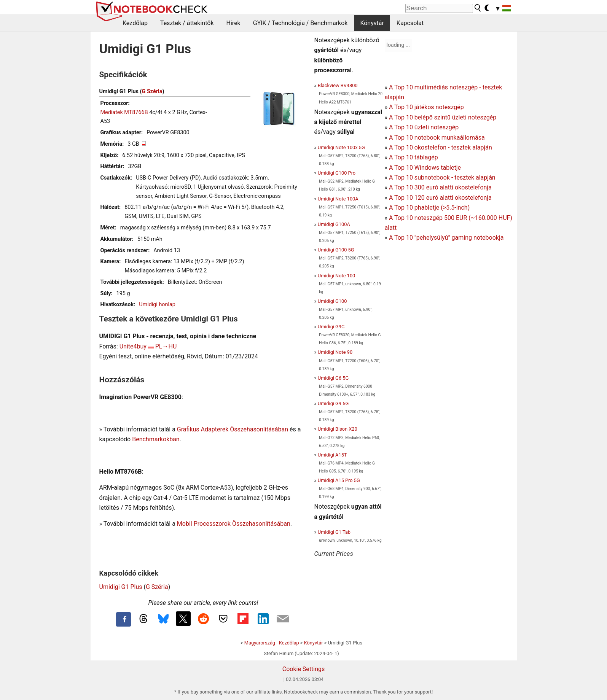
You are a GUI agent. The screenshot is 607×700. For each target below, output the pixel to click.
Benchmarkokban (156, 439)
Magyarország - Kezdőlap (272, 643)
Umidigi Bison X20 (338, 429)
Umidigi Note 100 (337, 276)
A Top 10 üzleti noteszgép (424, 127)
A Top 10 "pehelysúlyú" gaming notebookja (446, 238)
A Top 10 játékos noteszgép (426, 107)
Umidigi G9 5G (333, 403)
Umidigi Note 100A (338, 199)
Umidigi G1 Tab (334, 532)
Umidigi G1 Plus (121, 587)
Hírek (233, 23)
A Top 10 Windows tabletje (425, 168)
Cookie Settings (304, 669)
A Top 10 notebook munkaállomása (437, 138)
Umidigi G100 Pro (337, 173)
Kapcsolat (410, 23)
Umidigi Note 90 (335, 352)
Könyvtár (372, 23)
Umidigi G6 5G (333, 378)
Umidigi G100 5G (336, 250)
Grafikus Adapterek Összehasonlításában (233, 429)
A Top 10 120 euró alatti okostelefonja (440, 198)
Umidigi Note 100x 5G (341, 147)
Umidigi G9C (331, 327)
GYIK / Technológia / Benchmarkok (300, 23)
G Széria (152, 91)
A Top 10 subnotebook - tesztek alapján (442, 177)
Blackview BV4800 (338, 85)
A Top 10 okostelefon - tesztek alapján (441, 147)
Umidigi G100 (332, 301)
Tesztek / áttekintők (187, 23)
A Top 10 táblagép (413, 157)
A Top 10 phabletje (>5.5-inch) (429, 208)
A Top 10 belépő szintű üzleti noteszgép (443, 117)
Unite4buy (133, 346)
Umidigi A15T (332, 455)
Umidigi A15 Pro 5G (339, 480)
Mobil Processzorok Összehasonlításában (234, 524)
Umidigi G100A (334, 224)
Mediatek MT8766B (124, 112)
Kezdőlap (135, 23)
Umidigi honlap (157, 305)
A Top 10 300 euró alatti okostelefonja (440, 187)
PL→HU (166, 346)
